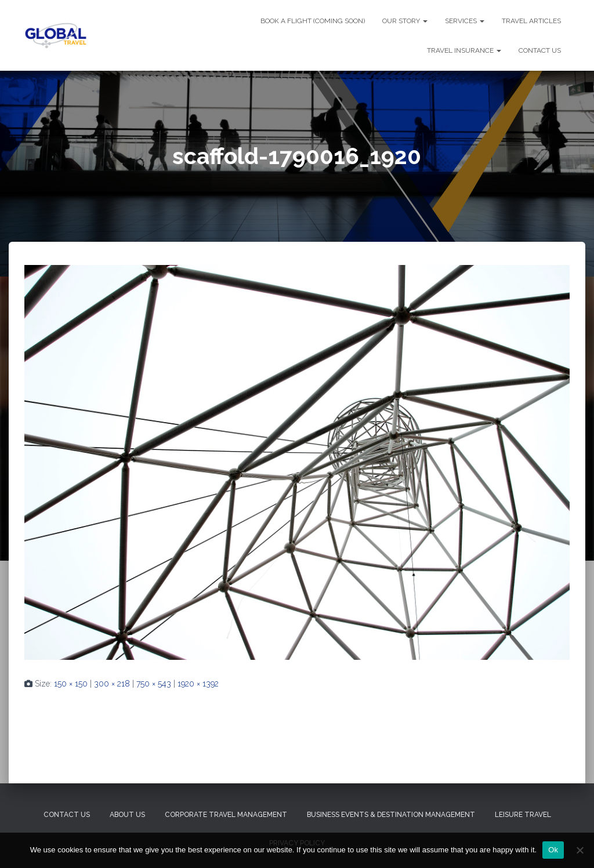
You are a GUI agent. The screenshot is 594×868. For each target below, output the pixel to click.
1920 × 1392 (198, 684)
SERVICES (465, 21)
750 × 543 (154, 684)
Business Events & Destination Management (391, 815)
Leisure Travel (523, 815)
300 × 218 (112, 684)
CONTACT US (540, 50)
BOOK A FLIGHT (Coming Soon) (313, 21)
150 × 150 (71, 684)
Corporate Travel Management (226, 815)
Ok (553, 850)
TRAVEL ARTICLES (531, 21)
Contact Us (67, 815)
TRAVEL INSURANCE (464, 50)
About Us (127, 815)
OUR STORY (405, 21)
